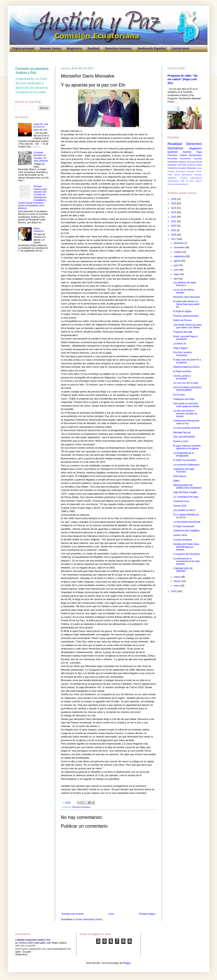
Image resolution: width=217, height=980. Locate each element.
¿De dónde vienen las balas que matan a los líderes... (187, 326)
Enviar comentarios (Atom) (89, 919)
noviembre (179, 247)
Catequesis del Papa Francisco (184, 470)
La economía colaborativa (186, 465)
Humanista (191, 171)
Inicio (111, 914)
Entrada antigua (147, 914)
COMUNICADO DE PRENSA (183, 570)
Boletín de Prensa (182, 320)
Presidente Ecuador (177, 168)
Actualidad (172, 159)
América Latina (195, 165)
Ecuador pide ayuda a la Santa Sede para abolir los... (186, 304)
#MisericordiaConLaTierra (186, 367)
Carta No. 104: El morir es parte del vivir (41, 127)
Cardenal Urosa (181, 501)
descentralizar (173, 181)
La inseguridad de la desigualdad (183, 454)
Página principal (23, 48)
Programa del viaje (183, 332)
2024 (174, 208)
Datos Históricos (39, 230)
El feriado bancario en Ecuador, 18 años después (41, 157)
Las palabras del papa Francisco (184, 284)
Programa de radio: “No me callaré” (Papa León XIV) (183, 79)
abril (176, 279)
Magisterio (74, 48)
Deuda (199, 162)
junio (177, 270)
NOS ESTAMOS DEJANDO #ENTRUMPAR (187, 389)
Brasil (199, 168)
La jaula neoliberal (182, 540)
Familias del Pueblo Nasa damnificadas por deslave (186, 547)
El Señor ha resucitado (185, 460)
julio (176, 265)
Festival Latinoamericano (186, 316)
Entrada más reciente (73, 914)
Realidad (93, 48)
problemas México (181, 184)
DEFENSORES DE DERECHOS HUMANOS (187, 487)
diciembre (179, 243)
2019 (174, 230)
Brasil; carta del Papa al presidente (185, 338)
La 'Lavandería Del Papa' (186, 497)
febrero (178, 581)
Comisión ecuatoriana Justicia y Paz (32, 71)
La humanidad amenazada (187, 522)
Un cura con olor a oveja (186, 383)
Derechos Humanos (118, 48)
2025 (174, 203)
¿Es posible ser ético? (184, 510)
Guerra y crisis (181, 441)
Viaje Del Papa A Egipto (185, 492)
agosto (178, 261)
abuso (177, 175)
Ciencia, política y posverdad (182, 377)
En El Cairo (179, 395)
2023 (174, 212)
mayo (177, 274)
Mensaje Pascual (182, 432)
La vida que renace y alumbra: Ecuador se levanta (185, 414)
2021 (174, 221)
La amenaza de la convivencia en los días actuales (186, 561)
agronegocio (187, 175)
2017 (174, 239)
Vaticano (182, 162)
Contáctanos (181, 48)
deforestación (196, 178)
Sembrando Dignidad (152, 48)
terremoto (182, 165)
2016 (174, 591)
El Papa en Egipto (182, 311)
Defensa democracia (176, 171)
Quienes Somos (51, 48)
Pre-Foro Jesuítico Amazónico (183, 354)
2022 (174, 217)
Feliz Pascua (180, 476)
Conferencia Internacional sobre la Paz (186, 422)
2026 (174, 199)
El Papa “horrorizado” (184, 526)
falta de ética (187, 181)
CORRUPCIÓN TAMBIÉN (186, 531)
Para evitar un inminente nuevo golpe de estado (186, 405)
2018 (174, 235)
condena (184, 178)
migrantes (172, 165)
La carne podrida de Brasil (187, 428)
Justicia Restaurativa (191, 155)
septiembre (180, 256)
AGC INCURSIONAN (184, 437)
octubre (178, 252)
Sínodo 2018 (180, 506)
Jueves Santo (180, 535)
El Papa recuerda (182, 371)
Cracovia (191, 162)
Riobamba (192, 168)
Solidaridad (173, 162)
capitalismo (172, 178)
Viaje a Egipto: (181, 348)
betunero (198, 175)
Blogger (127, 963)
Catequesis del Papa (184, 399)
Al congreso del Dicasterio (186, 554)
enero (177, 586)
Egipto (176, 481)
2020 (174, 226)
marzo (177, 577)
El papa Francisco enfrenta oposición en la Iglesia (187, 447)
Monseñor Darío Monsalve (187, 297)
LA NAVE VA (180, 344)
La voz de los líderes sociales (184, 291)
